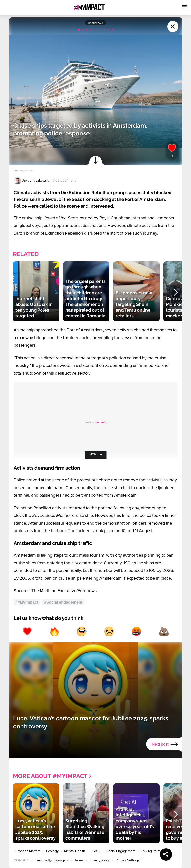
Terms (79, 860)
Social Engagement (121, 851)
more (94, 454)
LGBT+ (96, 851)
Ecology (52, 851)
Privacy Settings (128, 860)
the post (100, 422)
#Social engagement (63, 602)
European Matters (27, 851)
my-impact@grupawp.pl (51, 860)
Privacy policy (100, 860)
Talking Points (152, 851)
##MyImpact (27, 602)
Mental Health (75, 851)
